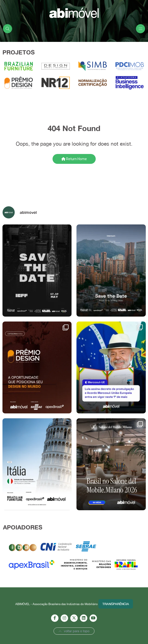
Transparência (116, 604)
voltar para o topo (74, 631)
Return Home (74, 159)
